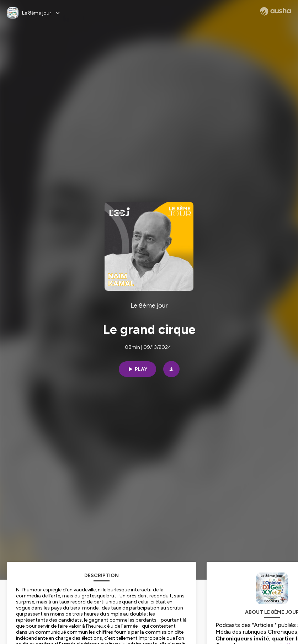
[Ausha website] (275, 11)
